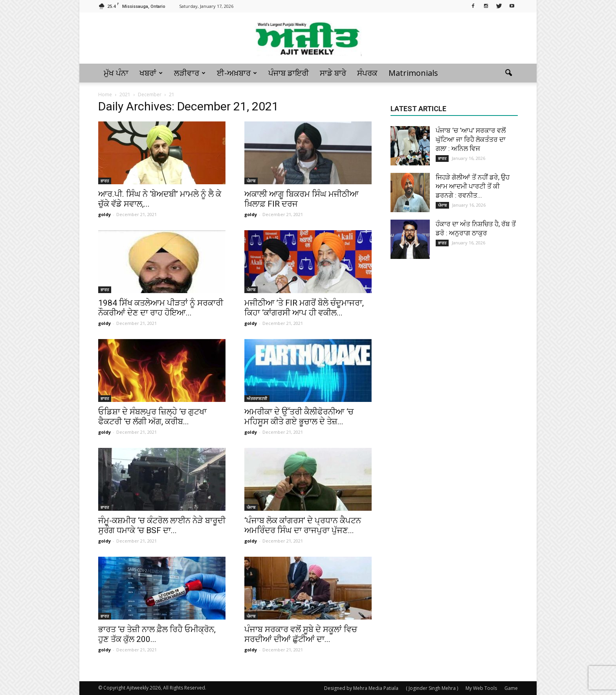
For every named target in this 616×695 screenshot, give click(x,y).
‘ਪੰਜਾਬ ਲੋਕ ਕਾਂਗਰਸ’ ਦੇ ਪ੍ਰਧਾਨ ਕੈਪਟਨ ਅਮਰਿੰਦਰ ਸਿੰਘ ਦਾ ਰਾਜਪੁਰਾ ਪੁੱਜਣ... (303, 525)
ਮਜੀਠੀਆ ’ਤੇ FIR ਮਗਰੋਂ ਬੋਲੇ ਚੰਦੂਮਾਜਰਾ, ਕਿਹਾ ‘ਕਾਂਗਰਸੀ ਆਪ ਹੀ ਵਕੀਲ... (304, 308)
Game (511, 688)
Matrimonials (413, 73)
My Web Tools (481, 688)
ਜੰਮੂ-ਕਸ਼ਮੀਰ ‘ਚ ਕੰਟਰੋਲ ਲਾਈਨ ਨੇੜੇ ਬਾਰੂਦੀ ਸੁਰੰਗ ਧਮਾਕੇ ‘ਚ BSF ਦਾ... (162, 525)
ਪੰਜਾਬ (251, 181)
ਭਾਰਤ (105, 181)
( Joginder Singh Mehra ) (432, 688)
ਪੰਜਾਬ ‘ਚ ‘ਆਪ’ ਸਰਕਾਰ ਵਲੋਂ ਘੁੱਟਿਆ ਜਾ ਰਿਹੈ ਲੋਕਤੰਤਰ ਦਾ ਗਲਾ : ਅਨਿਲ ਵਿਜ (471, 139)
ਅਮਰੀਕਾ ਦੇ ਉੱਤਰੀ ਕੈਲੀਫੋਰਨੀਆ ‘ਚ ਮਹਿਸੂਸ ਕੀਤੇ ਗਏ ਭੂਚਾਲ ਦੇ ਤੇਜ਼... (299, 417)
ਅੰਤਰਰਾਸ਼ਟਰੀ (257, 398)
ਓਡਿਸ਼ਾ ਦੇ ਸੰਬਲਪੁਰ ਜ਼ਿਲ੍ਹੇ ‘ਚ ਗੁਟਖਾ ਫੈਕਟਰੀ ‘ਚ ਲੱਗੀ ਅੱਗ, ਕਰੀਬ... (152, 417)
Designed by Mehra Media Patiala (361, 688)
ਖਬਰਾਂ (151, 73)
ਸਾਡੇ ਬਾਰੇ (333, 73)
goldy (104, 214)
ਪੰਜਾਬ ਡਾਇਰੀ (289, 73)
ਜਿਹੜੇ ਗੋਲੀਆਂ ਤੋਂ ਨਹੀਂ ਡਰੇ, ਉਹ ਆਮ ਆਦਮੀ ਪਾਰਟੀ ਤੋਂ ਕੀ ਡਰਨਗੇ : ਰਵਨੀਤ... (473, 186)
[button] (508, 73)
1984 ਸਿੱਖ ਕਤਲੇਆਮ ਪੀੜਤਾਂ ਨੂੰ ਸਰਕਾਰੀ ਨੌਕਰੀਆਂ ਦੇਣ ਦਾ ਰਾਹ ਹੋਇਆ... (161, 308)
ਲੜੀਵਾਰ (190, 73)
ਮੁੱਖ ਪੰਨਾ (116, 73)
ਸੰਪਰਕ (367, 73)
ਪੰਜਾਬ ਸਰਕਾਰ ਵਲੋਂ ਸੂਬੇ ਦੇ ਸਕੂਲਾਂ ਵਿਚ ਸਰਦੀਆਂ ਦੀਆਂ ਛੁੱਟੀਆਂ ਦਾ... (301, 634)
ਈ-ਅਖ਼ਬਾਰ (237, 73)
